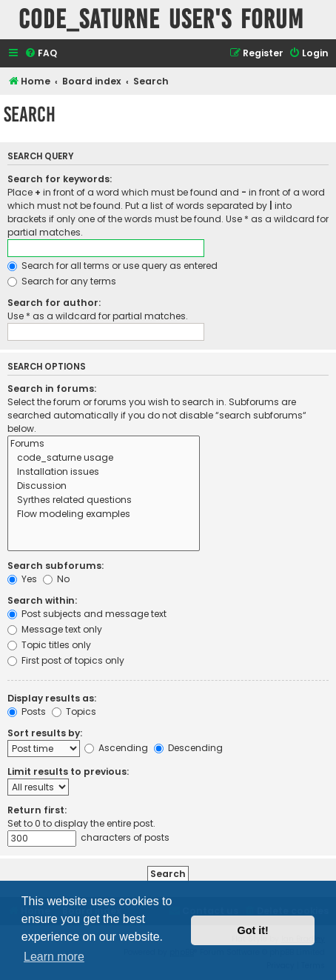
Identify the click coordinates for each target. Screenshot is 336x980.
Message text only (55, 629)
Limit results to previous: (68, 771)
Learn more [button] (54, 957)
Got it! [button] (253, 930)
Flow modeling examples (104, 514)
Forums (104, 444)
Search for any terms (62, 281)
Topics (74, 711)
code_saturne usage (104, 458)
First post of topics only (66, 660)
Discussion (104, 486)
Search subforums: (56, 566)
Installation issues (104, 472)
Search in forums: (52, 389)
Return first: (37, 810)
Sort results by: (45, 733)
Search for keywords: (60, 179)
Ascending (116, 748)
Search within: (42, 600)
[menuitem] (41, 54)
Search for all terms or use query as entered (112, 266)
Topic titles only (49, 645)
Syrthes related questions (104, 500)
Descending (188, 748)
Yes (22, 579)
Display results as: (52, 698)
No (56, 579)
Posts (27, 711)
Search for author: (54, 303)
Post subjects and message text (87, 614)
